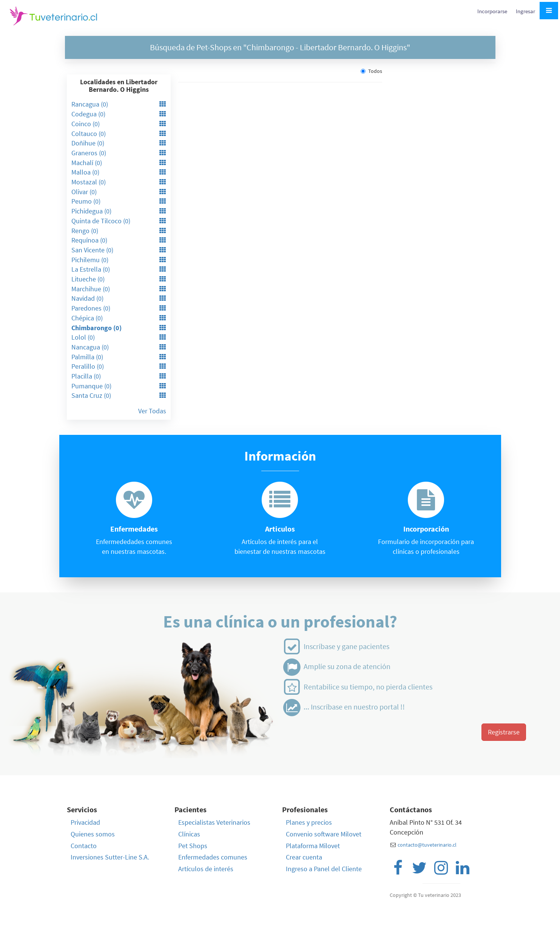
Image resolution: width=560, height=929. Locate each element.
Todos (371, 71)
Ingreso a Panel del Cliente (324, 869)
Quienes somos (93, 834)
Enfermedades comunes (213, 857)
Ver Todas (152, 411)
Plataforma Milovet (313, 846)
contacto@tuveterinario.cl (427, 845)
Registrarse (504, 732)
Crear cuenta (304, 857)
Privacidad (85, 822)
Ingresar (525, 11)
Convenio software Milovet (324, 834)
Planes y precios (309, 822)
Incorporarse (493, 11)
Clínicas (189, 834)
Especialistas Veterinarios (214, 822)
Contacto (84, 846)
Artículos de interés (206, 869)
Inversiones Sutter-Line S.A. (110, 857)
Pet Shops (193, 846)
